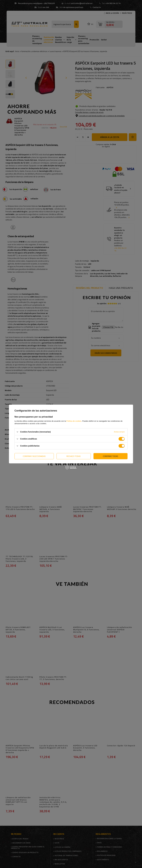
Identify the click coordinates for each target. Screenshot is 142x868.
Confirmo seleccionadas (34, 456)
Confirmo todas (110, 456)
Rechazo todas (74, 456)
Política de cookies (74, 421)
